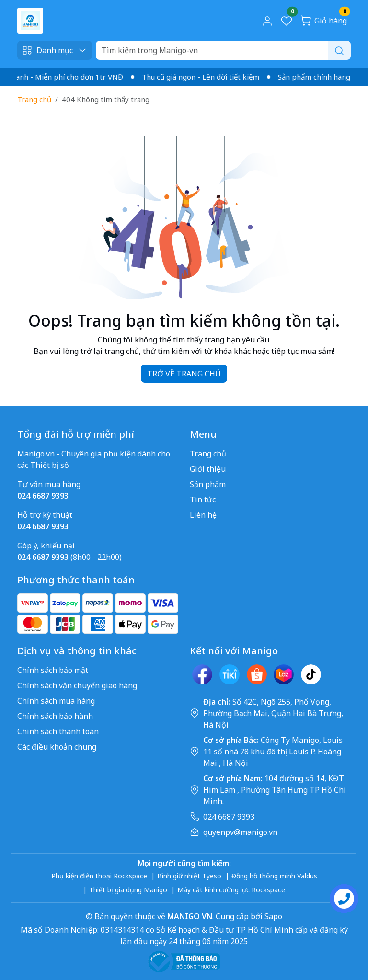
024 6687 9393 (229, 817)
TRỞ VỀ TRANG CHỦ (184, 374)
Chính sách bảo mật (53, 670)
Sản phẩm (208, 484)
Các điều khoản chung (57, 747)
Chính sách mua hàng (56, 701)
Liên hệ (203, 515)
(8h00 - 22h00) (69, 557)
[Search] (223, 50)
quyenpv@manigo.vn (240, 832)
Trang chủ (34, 99)
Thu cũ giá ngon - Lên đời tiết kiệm (204, 77)
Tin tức (203, 500)
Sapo (272, 916)
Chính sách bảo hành (55, 716)
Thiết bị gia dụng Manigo (128, 890)
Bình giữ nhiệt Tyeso (189, 876)
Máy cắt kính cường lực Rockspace (231, 890)
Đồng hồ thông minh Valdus (274, 876)
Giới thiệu (208, 469)
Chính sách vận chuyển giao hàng (77, 685)
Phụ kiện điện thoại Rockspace (99, 876)
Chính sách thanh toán (58, 731)
